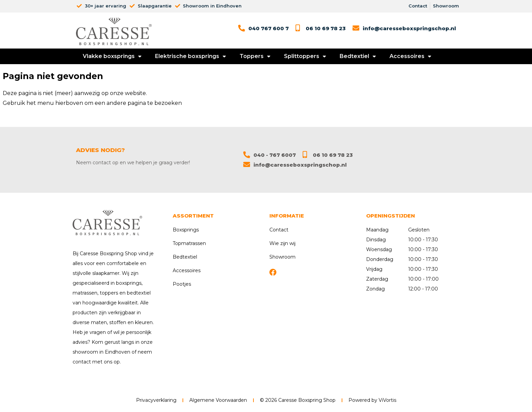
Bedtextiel (358, 56)
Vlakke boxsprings (112, 56)
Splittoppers (305, 56)
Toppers (255, 56)
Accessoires (410, 56)
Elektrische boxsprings (191, 56)
